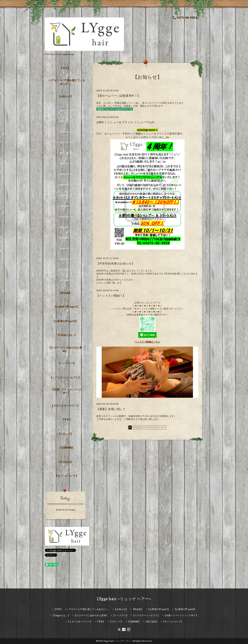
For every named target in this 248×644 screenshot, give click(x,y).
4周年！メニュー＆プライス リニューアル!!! (125, 122)
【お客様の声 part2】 (65, 321)
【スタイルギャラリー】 (65, 406)
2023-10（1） (67, 111)
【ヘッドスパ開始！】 (111, 296)
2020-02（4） (67, 238)
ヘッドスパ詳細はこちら (147, 342)
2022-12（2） (67, 132)
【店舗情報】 (67, 448)
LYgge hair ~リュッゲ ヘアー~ (124, 599)
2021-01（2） (67, 153)
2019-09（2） (67, 280)
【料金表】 (65, 293)
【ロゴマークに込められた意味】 (65, 349)
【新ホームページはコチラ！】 (115, 109)
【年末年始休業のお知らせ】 (115, 263)
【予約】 (67, 419)
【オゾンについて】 (67, 476)
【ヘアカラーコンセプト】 (65, 377)
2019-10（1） (67, 270)
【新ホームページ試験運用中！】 (118, 96)
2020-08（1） (67, 196)
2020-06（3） (67, 206)
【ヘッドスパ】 (67, 363)
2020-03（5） (67, 227)
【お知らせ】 (65, 96)
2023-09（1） (67, 121)
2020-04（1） (67, 217)
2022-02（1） (67, 143)
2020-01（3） (67, 249)
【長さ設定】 (65, 462)
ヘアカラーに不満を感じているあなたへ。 (67, 82)
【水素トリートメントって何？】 (67, 391)
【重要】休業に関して (111, 409)
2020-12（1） (67, 164)
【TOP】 (65, 68)
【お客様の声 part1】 (67, 307)
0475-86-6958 (185, 18)
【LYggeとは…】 (67, 335)
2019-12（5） (67, 259)
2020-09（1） (67, 185)
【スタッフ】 (65, 434)
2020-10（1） (67, 174)
